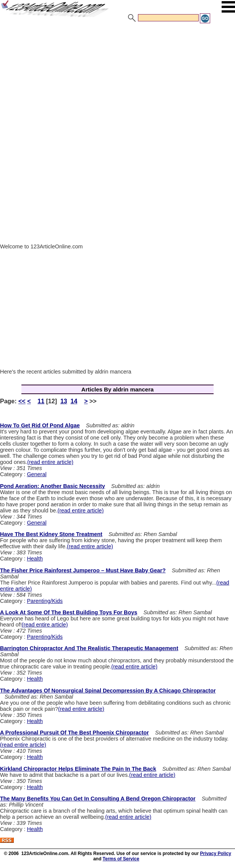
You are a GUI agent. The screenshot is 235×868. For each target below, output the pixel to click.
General (36, 474)
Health (35, 559)
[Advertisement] (118, 81)
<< (22, 401)
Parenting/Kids (45, 601)
